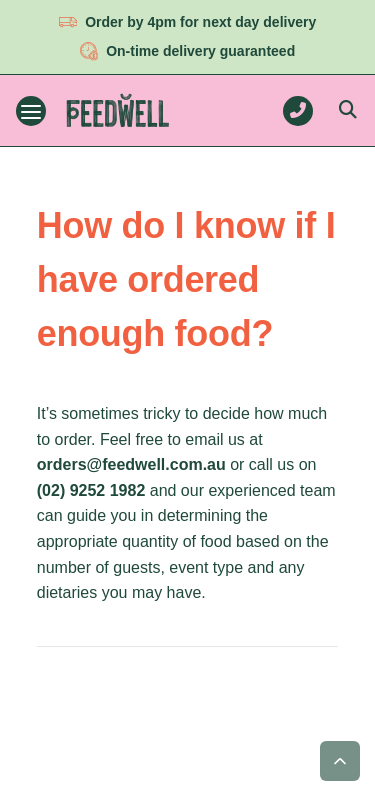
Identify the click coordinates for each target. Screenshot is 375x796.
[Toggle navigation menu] (31, 111)
